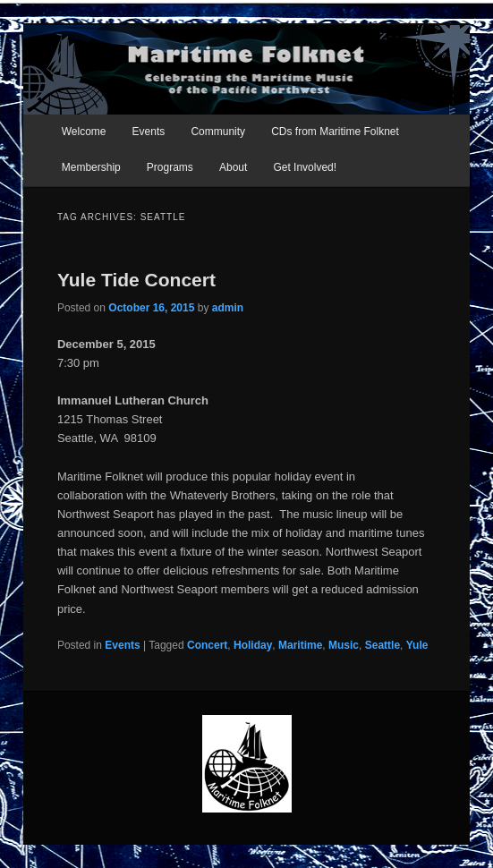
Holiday (253, 645)
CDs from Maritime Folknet (335, 132)
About (233, 167)
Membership (91, 167)
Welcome (84, 132)
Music (344, 645)
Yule (417, 645)
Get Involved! (305, 167)
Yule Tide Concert (136, 280)
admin (228, 308)
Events (149, 132)
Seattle (382, 645)
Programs (170, 167)
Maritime (300, 645)
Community (218, 132)
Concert (207, 645)
